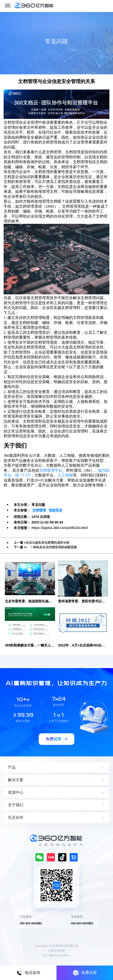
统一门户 (23, 475)
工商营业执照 (56, 951)
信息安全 (56, 510)
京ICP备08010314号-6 (57, 955)
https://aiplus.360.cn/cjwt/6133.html (60, 528)
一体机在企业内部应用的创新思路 (53, 547)
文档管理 (39, 510)
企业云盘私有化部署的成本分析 (48, 543)
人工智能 (65, 475)
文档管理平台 (51, 470)
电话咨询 (28, 973)
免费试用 (85, 973)
